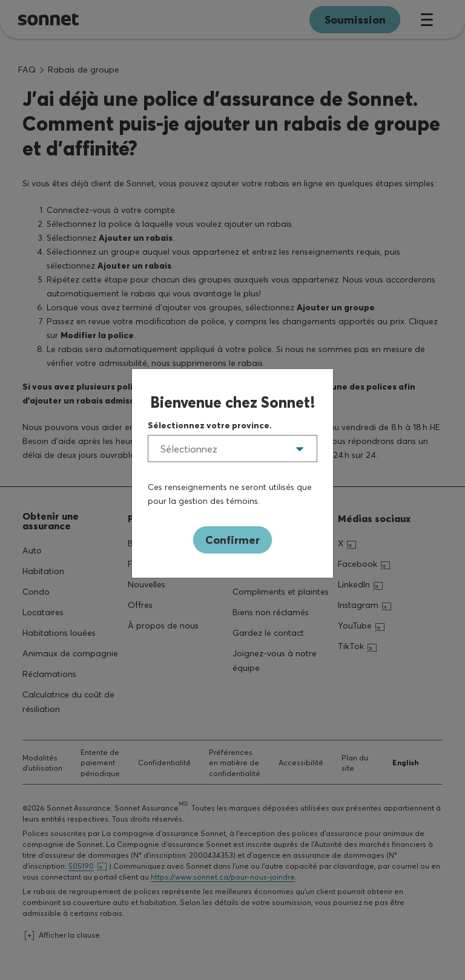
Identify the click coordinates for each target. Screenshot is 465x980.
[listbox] (232, 449)
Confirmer (232, 540)
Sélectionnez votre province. (210, 425)
